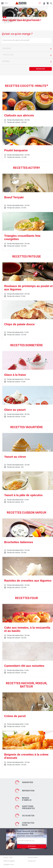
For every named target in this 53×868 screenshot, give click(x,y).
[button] (44, 3)
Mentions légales (9, 861)
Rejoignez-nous (9, 864)
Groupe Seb (32, 861)
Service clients (33, 857)
